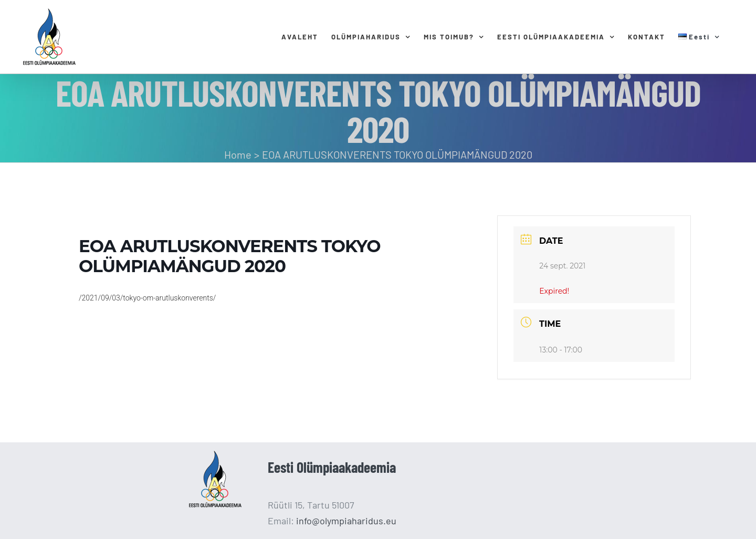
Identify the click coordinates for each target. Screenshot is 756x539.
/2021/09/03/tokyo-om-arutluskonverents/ (147, 298)
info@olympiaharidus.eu (346, 521)
